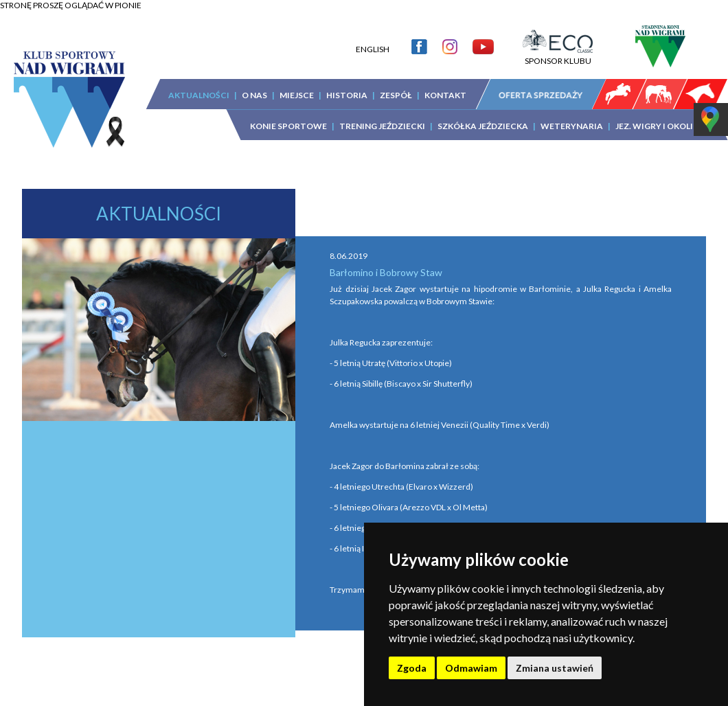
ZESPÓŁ (396, 95)
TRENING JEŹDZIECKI (382, 126)
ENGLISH (373, 49)
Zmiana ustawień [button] (555, 668)
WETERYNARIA (572, 126)
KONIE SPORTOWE (288, 126)
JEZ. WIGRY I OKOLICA (660, 126)
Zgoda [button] (412, 668)
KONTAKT (445, 95)
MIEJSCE (297, 95)
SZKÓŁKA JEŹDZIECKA (483, 126)
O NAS (254, 95)
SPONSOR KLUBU (558, 56)
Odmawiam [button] (471, 668)
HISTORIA (347, 95)
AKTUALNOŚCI (199, 95)
